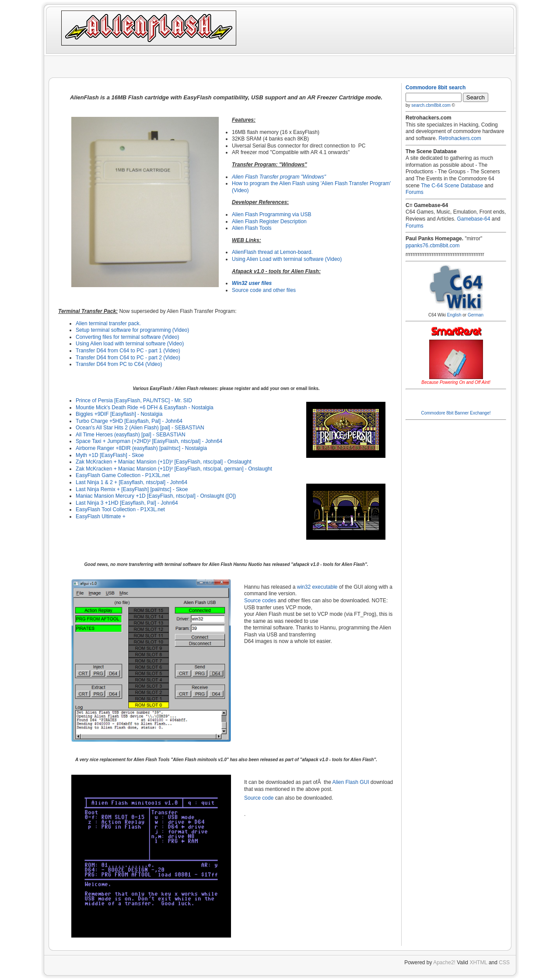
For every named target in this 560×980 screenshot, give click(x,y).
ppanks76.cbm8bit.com (432, 246)
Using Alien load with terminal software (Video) (130, 344)
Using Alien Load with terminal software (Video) (287, 259)
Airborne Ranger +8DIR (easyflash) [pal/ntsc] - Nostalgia (141, 448)
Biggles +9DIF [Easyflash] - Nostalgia (119, 414)
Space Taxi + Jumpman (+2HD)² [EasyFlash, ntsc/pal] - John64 (149, 441)
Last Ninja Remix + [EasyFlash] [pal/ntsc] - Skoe (132, 489)
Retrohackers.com (460, 138)
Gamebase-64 (473, 219)
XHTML (478, 962)
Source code (259, 798)
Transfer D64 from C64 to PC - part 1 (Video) (128, 351)
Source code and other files (264, 290)
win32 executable (317, 587)
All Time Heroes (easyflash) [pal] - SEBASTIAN (131, 435)
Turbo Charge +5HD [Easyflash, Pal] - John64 (129, 421)
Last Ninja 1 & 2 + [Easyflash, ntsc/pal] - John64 (131, 482)
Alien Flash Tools (252, 228)
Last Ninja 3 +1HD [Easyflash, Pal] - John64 (127, 503)
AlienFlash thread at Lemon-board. (272, 252)
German (476, 315)
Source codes (260, 601)
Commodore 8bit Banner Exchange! (456, 413)
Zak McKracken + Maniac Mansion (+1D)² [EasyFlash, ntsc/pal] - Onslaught (164, 462)
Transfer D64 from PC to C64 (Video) (119, 364)
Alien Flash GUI (350, 782)
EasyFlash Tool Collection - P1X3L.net (120, 509)
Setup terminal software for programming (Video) (132, 330)
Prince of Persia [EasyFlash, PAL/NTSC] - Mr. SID (134, 400)
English (454, 315)
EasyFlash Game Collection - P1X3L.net (123, 475)
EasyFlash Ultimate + (101, 516)
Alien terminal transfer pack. (108, 323)
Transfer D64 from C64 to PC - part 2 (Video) (128, 358)
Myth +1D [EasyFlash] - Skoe (110, 455)
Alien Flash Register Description (269, 221)
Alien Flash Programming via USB (271, 214)
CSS (504, 962)
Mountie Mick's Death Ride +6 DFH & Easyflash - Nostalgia (145, 407)
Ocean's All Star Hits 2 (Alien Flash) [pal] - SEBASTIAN (140, 428)
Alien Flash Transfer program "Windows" (279, 177)
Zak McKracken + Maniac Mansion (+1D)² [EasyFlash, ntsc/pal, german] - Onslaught (174, 469)
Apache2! (444, 962)
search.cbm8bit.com (431, 105)
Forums (415, 192)
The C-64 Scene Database (452, 186)
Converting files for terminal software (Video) (128, 337)
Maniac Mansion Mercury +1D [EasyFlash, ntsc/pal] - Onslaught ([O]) (156, 496)
